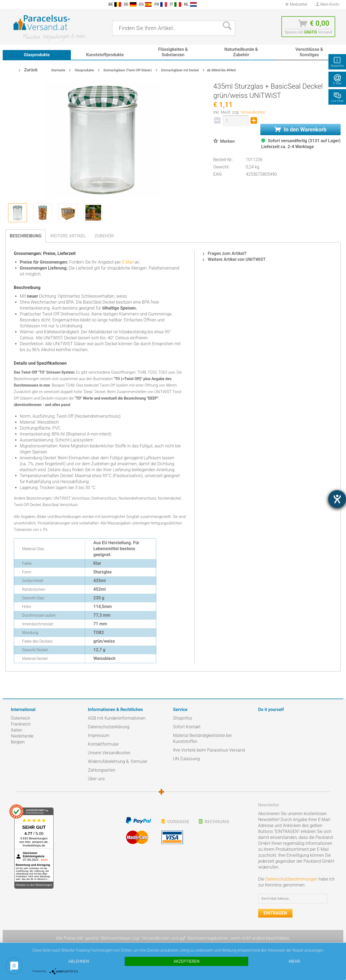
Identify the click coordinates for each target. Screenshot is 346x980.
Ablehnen (79, 961)
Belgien (18, 742)
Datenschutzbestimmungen (291, 879)
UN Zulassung (186, 759)
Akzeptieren (187, 961)
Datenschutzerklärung (109, 727)
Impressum (99, 735)
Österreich (21, 718)
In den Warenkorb (300, 129)
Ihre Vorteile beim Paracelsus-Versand (209, 750)
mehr (294, 961)
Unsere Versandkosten (109, 753)
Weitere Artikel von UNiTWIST (234, 259)
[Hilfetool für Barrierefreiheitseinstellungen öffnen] (337, 499)
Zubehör (104, 236)
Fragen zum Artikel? (224, 253)
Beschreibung (26, 236)
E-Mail (128, 262)
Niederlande (22, 736)
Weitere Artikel (68, 236)
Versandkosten (253, 112)
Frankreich (21, 724)
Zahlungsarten (102, 770)
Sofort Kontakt (187, 727)
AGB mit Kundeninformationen (117, 718)
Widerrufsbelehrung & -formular (118, 761)
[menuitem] (14, 4)
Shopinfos (183, 718)
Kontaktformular (103, 744)
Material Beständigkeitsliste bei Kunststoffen (202, 738)
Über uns (96, 779)
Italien (16, 730)
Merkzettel (296, 4)
